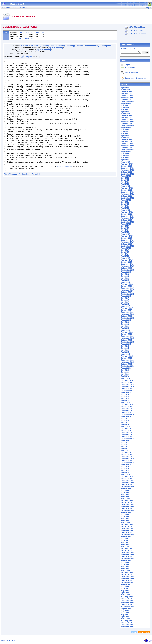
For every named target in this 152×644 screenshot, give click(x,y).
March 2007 (126, 546)
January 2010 (126, 478)
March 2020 (126, 234)
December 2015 (127, 336)
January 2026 (126, 94)
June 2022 (125, 180)
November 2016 (127, 314)
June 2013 (125, 396)
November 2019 (127, 242)
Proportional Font (26, 38)
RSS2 (147, 632)
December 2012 (127, 408)
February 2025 (127, 116)
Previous (30, 32)
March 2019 (126, 258)
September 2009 (128, 486)
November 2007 (127, 530)
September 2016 (128, 318)
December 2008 (127, 504)
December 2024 (127, 120)
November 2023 (127, 146)
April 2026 (125, 88)
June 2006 (125, 564)
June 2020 (125, 228)
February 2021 (127, 212)
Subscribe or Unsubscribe (135, 78)
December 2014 (127, 360)
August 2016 (126, 320)
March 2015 (126, 354)
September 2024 (128, 126)
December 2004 (127, 601)
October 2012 (126, 412)
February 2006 (127, 572)
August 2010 (126, 464)
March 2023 (126, 162)
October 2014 (126, 364)
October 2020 (126, 220)
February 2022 (127, 188)
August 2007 (126, 536)
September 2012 (128, 414)
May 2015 (125, 350)
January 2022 (126, 190)
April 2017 (125, 304)
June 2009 (125, 492)
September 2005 (128, 582)
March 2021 (126, 210)
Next (37, 32)
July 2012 (125, 418)
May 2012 (125, 422)
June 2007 (125, 540)
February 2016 (127, 332)
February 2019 (127, 260)
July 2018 (125, 274)
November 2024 (127, 122)
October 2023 (126, 148)
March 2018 (126, 282)
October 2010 (126, 460)
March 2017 (126, 306)
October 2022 (126, 172)
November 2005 (127, 578)
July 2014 (125, 370)
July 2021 (125, 202)
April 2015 (125, 352)
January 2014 (126, 382)
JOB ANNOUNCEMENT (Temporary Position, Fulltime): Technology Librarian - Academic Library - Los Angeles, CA (67, 46)
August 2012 (126, 416)
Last (42, 32)
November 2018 (127, 266)
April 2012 (125, 424)
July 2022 (125, 178)
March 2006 (126, 570)
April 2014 (125, 376)
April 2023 (125, 160)
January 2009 (126, 502)
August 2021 (126, 200)
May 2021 (125, 206)
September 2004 (128, 607)
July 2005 (125, 586)
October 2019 (126, 244)
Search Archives (128, 45)
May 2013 (125, 398)
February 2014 (127, 380)
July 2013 (125, 394)
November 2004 (127, 603)
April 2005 (125, 593)
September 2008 (128, 510)
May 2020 (125, 230)
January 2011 (126, 454)
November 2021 (127, 194)
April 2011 (125, 448)
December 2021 (127, 192)
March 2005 (126, 595)
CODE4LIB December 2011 (140, 33)
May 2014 (125, 374)
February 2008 (127, 524)
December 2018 (127, 264)
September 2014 (128, 366)
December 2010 (127, 456)
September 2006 (128, 558)
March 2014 (126, 378)
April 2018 (125, 280)
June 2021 (125, 204)
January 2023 (126, 166)
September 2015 (128, 342)
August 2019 (126, 248)
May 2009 (125, 494)
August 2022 (126, 176)
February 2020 (127, 236)
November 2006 (127, 554)
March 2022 (126, 186)
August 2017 (126, 296)
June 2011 (125, 444)
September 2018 (128, 270)
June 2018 (125, 276)
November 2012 (127, 410)
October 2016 (126, 316)
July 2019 (125, 250)
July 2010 (125, 466)
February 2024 (127, 140)
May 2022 (125, 182)
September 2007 (128, 534)
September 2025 (128, 102)
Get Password (130, 68)
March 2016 (126, 330)
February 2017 (127, 308)
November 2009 (127, 482)
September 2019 (128, 246)
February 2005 (127, 597)
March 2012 (126, 426)
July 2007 (125, 538)
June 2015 (125, 348)
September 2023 (128, 150)
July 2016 (125, 322)
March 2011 (126, 450)
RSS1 (141, 632)
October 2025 (126, 100)
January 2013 (126, 406)
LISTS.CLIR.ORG (8, 641)
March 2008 (126, 522)
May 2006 (125, 566)
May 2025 (125, 110)
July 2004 (125, 611)
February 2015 (127, 356)
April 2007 (125, 544)
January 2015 (126, 358)
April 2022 (125, 184)
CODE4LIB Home (136, 30)
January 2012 (126, 430)
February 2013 (127, 404)
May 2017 (125, 302)
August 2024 (126, 128)
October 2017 (126, 292)
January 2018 (126, 286)
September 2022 (128, 174)
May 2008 (125, 518)
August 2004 (126, 609)
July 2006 (125, 562)
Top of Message (11, 196)
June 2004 (125, 613)
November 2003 (127, 627)
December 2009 (127, 480)
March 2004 (126, 619)
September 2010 (128, 462)
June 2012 (125, 420)
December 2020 (127, 216)
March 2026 (126, 90)
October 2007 (126, 532)
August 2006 (126, 560)
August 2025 (126, 104)
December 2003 (127, 625)
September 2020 (128, 222)
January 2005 (126, 599)
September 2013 (128, 390)
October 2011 (126, 436)
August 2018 (126, 272)
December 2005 (127, 576)
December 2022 (127, 168)
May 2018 (125, 278)
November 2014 (127, 362)
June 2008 (125, 516)
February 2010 (127, 476)
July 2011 (125, 442)
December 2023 (127, 144)
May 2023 (125, 158)
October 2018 (126, 268)
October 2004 (126, 605)
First (22, 32)
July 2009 (125, 490)
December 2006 (127, 552)
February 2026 (127, 92)
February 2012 (127, 428)
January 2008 (126, 526)
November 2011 (127, 434)
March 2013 (126, 402)
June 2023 (125, 156)
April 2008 (125, 520)
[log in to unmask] (55, 48)
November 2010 (127, 458)
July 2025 (125, 106)
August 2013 (126, 392)
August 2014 (126, 368)
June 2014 (125, 372)
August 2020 (126, 224)
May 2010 (125, 470)
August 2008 (126, 512)
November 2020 (127, 218)
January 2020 (126, 238)
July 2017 (125, 298)
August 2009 (126, 488)
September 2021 (128, 198)
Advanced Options (128, 48)
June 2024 (125, 132)
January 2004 (126, 623)
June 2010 (125, 468)
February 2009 (127, 500)
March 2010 (126, 474)
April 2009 (125, 496)
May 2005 (125, 591)
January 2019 (126, 262)
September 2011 (128, 438)
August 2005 (126, 584)
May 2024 (125, 134)
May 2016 (125, 326)
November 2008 (127, 506)
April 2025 (125, 112)
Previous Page (25, 196)
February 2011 (127, 452)
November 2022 (127, 170)
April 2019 (125, 256)
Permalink (36, 196)
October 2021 (126, 196)
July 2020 (125, 226)
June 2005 (125, 588)
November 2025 (127, 98)
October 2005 (126, 580)
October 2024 (126, 124)
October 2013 (126, 388)
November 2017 (127, 290)
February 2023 (127, 164)
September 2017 (128, 294)
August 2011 (126, 440)
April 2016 (125, 328)
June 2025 (125, 108)
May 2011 (125, 446)
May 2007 (125, 542)
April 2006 (125, 568)
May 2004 (125, 615)
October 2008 (126, 508)
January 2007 (126, 550)
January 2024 (126, 142)
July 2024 (125, 130)
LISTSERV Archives (137, 27)
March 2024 (126, 138)
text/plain (29, 57)
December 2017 (127, 288)
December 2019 (127, 240)
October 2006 (126, 556)
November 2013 (127, 386)
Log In (127, 65)
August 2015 (126, 344)
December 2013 (127, 384)
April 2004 (125, 617)
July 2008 (125, 514)
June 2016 (125, 324)
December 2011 (127, 432)
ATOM (134, 632)
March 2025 (126, 114)
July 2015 (125, 346)
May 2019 (125, 254)
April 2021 (125, 208)
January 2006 (126, 574)
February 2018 (127, 284)
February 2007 (127, 548)
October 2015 (126, 340)
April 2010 (125, 472)
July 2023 (125, 154)
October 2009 (126, 484)
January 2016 (126, 334)
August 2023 (126, 152)
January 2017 (126, 310)
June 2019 (125, 252)
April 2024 (125, 136)
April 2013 (125, 400)
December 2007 (127, 528)
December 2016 (127, 312)
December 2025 (127, 96)
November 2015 (127, 338)
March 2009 (126, 498)
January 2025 (126, 118)
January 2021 (126, 214)
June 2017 (125, 300)
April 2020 (125, 232)
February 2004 (127, 621)
